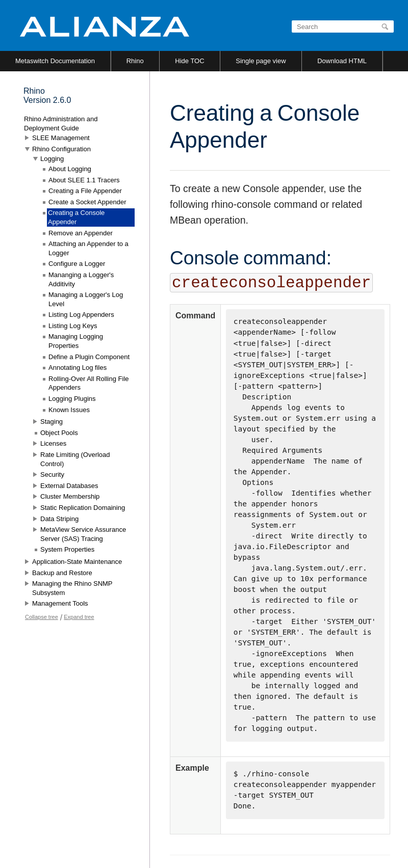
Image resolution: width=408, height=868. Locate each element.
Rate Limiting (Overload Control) (75, 459)
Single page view (261, 61)
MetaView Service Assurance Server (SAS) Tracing (83, 534)
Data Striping (59, 519)
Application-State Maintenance (77, 562)
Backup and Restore (62, 573)
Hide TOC (189, 61)
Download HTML (342, 61)
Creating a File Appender (85, 191)
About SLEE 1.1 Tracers (84, 180)
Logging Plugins (72, 399)
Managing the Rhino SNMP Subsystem (72, 588)
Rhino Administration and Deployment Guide (61, 124)
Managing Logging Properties (76, 341)
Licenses (53, 443)
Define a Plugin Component (89, 357)
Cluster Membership (70, 496)
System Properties (67, 549)
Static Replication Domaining (83, 508)
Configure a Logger (77, 264)
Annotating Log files (78, 368)
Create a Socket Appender (87, 202)
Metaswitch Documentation (55, 61)
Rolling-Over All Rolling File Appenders (89, 383)
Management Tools (60, 603)
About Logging (70, 169)
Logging (52, 159)
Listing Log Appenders (81, 315)
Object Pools (59, 433)
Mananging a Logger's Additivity (81, 279)
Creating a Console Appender (76, 217)
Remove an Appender (81, 233)
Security (52, 474)
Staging (52, 422)
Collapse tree (42, 617)
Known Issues (69, 410)
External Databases (69, 486)
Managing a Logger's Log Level (86, 299)
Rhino (135, 61)
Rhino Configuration (61, 149)
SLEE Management (61, 138)
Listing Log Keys (73, 326)
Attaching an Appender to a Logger (88, 248)
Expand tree (79, 617)
